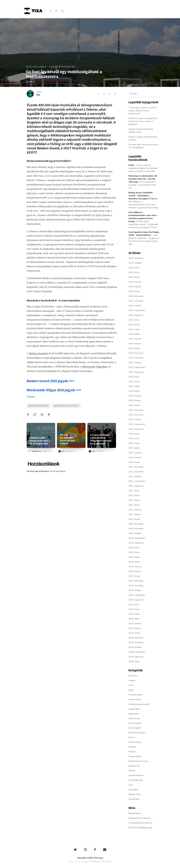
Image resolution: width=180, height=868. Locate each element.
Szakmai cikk (134, 766)
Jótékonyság (134, 718)
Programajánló (135, 756)
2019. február (135, 628)
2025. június (134, 272)
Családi (132, 680)
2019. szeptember (137, 595)
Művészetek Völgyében (94, 366)
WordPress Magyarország (140, 828)
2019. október (135, 590)
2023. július (134, 377)
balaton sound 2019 (39, 406)
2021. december (136, 467)
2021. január (134, 519)
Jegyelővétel (134, 709)
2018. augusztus (136, 657)
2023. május (134, 386)
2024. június (134, 325)
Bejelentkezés (135, 813)
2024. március (135, 339)
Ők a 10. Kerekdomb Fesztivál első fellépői (67, 439)
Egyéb (131, 690)
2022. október (135, 420)
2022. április (134, 448)
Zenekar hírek (135, 794)
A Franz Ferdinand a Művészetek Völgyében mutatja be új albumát (101, 439)
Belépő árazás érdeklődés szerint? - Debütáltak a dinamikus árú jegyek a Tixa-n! (143, 196)
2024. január (134, 348)
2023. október (135, 363)
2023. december (136, 353)
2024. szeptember (137, 310)
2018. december (136, 638)
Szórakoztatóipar (136, 775)
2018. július (134, 661)
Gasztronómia (135, 699)
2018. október (135, 647)
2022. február (135, 457)
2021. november (136, 472)
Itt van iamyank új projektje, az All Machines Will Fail (142, 185)
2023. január (134, 405)
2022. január (134, 462)
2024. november (136, 301)
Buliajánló (133, 676)
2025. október (135, 263)
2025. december (136, 258)
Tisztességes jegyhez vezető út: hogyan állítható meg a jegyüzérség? (143, 111)
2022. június (134, 438)
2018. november (136, 643)
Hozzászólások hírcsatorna (140, 823)
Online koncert (135, 742)
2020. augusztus (136, 543)
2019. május (134, 614)
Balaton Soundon (38, 353)
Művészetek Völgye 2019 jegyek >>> (54, 390)
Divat (131, 685)
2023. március (135, 396)
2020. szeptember (137, 538)
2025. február (135, 287)
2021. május (134, 500)
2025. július (134, 268)
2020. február (135, 571)
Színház (132, 771)
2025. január (134, 291)
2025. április (134, 277)
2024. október (135, 306)
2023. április (134, 391)
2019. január (134, 633)
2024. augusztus (136, 315)
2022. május (134, 443)
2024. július (134, 320)
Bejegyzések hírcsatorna (139, 818)
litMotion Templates (102, 862)
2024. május (134, 329)
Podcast (132, 752)
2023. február (135, 401)
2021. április (134, 505)
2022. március (135, 453)
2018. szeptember (137, 652)
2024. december (136, 296)
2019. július (134, 605)
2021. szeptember (137, 481)
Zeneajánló (133, 790)
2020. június (134, 552)
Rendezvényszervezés (62, 67)
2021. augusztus (136, 486)
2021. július (134, 491)
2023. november (136, 358)
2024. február (135, 344)
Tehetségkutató (136, 780)
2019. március (135, 624)
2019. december (136, 581)
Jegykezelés (134, 714)
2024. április (134, 334)
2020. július (134, 548)
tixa (38, 95)
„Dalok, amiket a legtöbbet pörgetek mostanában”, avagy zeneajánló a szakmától (144, 168)
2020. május (134, 557)
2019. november (136, 586)
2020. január (134, 576)
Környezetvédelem (137, 733)
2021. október (135, 476)
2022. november (136, 415)
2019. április (134, 619)
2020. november (136, 529)
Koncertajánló (135, 728)
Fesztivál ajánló (36, 67)
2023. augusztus (136, 372)
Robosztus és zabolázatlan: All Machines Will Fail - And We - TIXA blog (143, 179)
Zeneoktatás (134, 799)
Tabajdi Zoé (36, 451)
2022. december (136, 410)
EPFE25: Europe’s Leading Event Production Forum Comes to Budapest (143, 121)
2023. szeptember (137, 367)
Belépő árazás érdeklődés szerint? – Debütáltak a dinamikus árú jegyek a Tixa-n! (143, 224)
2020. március (135, 567)
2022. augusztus (136, 429)
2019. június (134, 609)
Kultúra (132, 737)
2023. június (134, 382)
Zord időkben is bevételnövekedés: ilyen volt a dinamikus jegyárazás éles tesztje (143, 205)
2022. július (134, 434)
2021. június (134, 495)
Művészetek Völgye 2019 (66, 406)
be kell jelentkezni (57, 471)
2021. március (135, 510)
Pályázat (132, 747)
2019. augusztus (136, 600)
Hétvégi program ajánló (139, 704)
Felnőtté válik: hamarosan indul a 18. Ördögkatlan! (40, 440)
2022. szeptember (137, 424)
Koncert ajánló (135, 723)
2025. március (135, 282)
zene (131, 785)
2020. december (136, 524)
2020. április (134, 562)
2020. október (135, 533)
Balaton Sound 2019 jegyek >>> (50, 381)
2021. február (135, 514)
